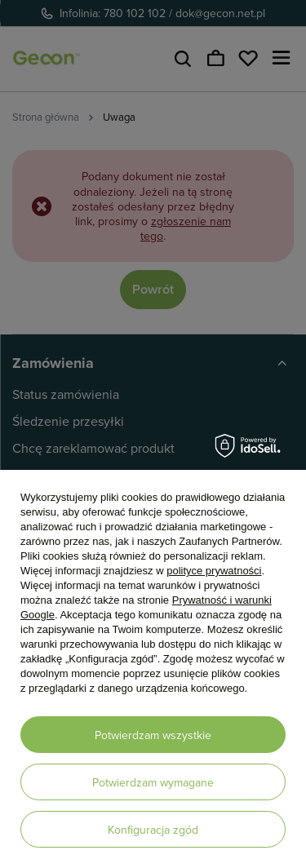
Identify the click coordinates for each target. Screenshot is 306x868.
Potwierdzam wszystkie (153, 735)
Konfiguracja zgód (153, 830)
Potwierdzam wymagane (153, 782)
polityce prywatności (214, 571)
